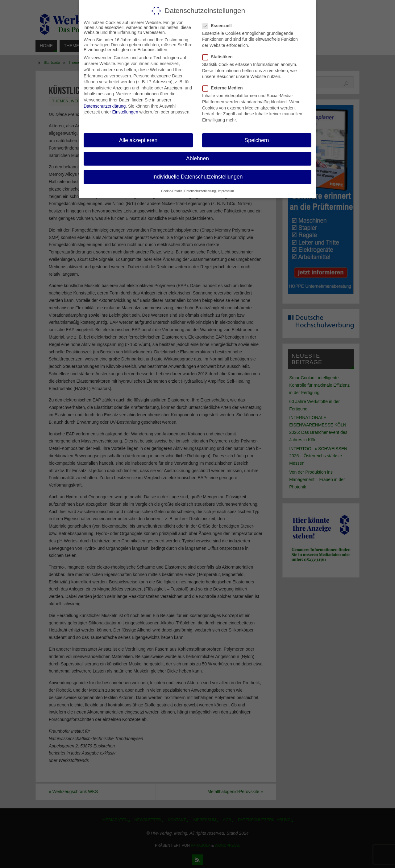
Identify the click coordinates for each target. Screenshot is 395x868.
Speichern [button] (257, 140)
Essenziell (220, 25)
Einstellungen (125, 112)
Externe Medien (225, 88)
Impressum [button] (226, 191)
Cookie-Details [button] (172, 191)
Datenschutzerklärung (105, 106)
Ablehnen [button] (197, 158)
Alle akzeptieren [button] (138, 140)
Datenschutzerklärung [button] (200, 191)
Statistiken (220, 57)
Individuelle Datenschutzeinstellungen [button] (198, 176)
